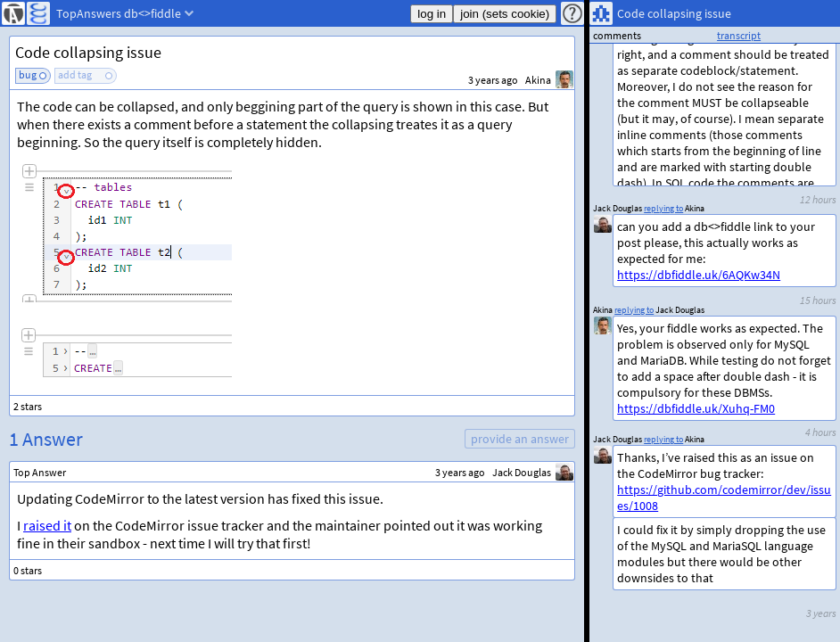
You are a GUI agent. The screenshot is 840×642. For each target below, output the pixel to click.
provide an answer (520, 439)
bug (28, 74)
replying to (663, 439)
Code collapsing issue (88, 52)
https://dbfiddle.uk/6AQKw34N (699, 275)
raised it (47, 525)
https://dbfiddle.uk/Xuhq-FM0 (696, 408)
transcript (739, 35)
